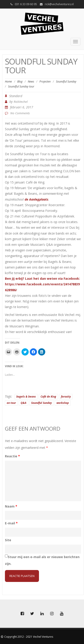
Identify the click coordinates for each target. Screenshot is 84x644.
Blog (20, 82)
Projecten (45, 82)
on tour (11, 403)
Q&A (24, 403)
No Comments (20, 113)
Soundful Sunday (66, 82)
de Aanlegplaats (37, 199)
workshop (63, 403)
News (31, 82)
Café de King (48, 397)
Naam (11, 506)
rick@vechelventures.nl (59, 4)
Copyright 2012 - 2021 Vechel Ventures (29, 637)
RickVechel (21, 102)
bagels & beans (26, 397)
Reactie (12, 456)
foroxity (66, 397)
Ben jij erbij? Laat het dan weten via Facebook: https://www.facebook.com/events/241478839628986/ (42, 284)
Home (8, 82)
